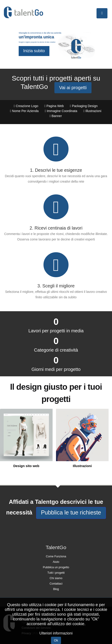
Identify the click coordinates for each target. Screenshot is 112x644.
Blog (56, 589)
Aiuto (56, 562)
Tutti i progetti (56, 573)
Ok (56, 640)
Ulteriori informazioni (56, 633)
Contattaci (56, 584)
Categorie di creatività (56, 350)
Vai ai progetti (73, 88)
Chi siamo (56, 578)
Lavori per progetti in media (56, 331)
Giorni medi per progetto (56, 369)
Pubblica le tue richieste (71, 512)
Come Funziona (56, 556)
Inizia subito (34, 51)
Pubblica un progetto (56, 567)
